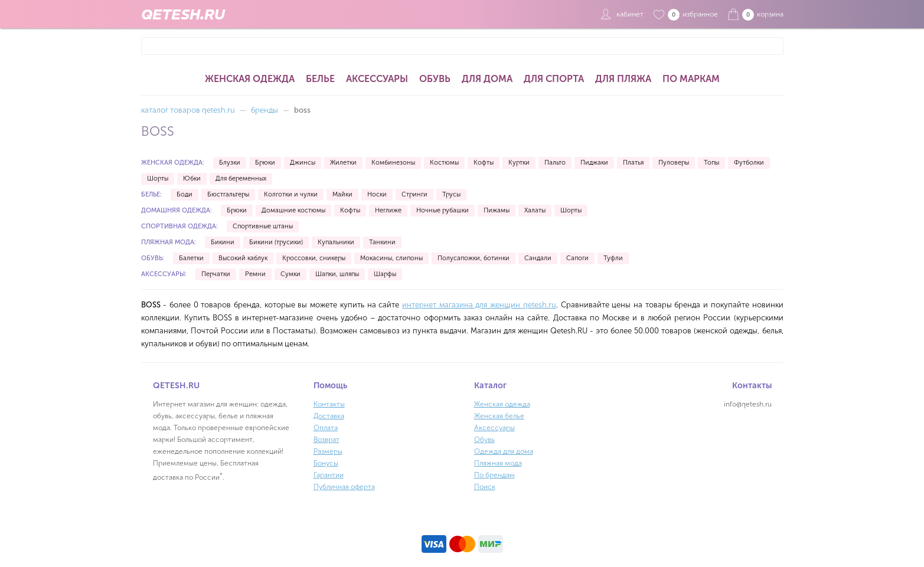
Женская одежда (250, 79)
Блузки (230, 163)
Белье (320, 79)
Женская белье (499, 416)
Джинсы (303, 163)
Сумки (290, 274)
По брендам (494, 475)
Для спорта (554, 79)
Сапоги (577, 258)
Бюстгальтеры (228, 194)
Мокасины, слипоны (391, 258)
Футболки (749, 163)
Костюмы (444, 163)
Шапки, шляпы (337, 274)
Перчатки (216, 274)
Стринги (414, 194)
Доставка (329, 416)
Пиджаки (594, 163)
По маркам (691, 79)
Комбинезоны (393, 163)
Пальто (555, 163)
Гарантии (329, 475)
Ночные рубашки (443, 210)
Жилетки (343, 163)
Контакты (329, 404)
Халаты (535, 210)
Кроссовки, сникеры (314, 258)
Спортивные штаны (263, 226)
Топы (711, 163)
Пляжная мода (498, 463)
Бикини (223, 242)
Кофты (484, 163)
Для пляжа (623, 79)
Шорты (158, 178)
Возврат (326, 440)
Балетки (191, 258)
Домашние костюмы (293, 210)
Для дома (487, 79)
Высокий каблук (243, 258)
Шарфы (385, 274)
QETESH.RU (183, 14)
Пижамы (497, 210)
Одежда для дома (504, 451)
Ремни (255, 274)
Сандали (538, 258)
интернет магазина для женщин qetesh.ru (479, 305)
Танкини (382, 242)
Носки (377, 194)
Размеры (328, 451)
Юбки (192, 178)
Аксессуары (377, 79)
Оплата (326, 428)
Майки (342, 194)
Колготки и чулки (291, 194)
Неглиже (388, 210)
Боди (185, 194)
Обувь (435, 79)
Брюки (265, 163)
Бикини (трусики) (276, 242)
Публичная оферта (344, 487)
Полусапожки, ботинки (474, 258)
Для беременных (241, 178)
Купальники (336, 242)
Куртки (519, 163)
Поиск (485, 487)
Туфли (613, 258)
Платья (633, 163)
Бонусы (326, 463)
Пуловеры (674, 163)
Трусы (451, 194)
